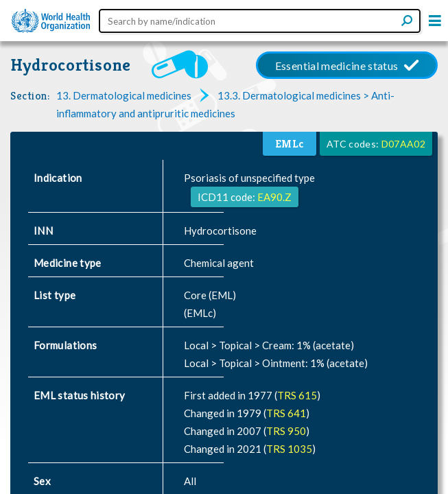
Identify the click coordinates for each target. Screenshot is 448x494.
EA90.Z (274, 197)
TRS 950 (286, 431)
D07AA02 (403, 144)
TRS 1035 (289, 449)
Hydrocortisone (71, 65)
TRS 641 (286, 413)
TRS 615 (297, 395)
